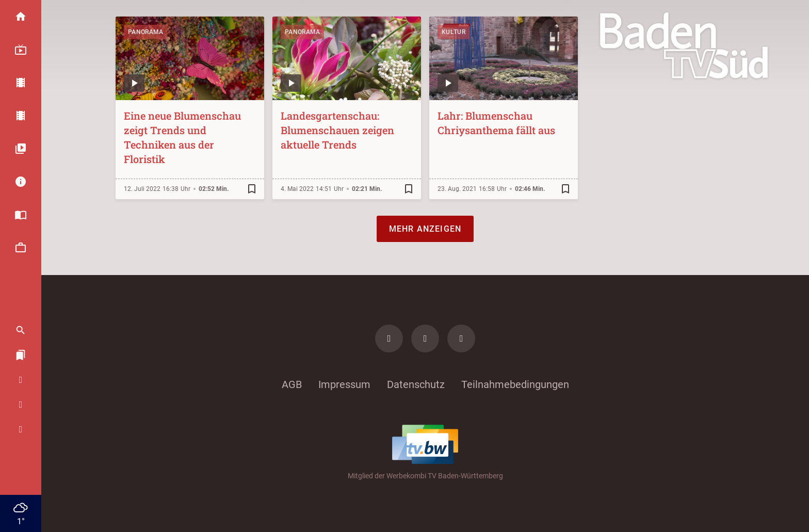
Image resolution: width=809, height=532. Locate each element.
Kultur (454, 32)
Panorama (145, 32)
